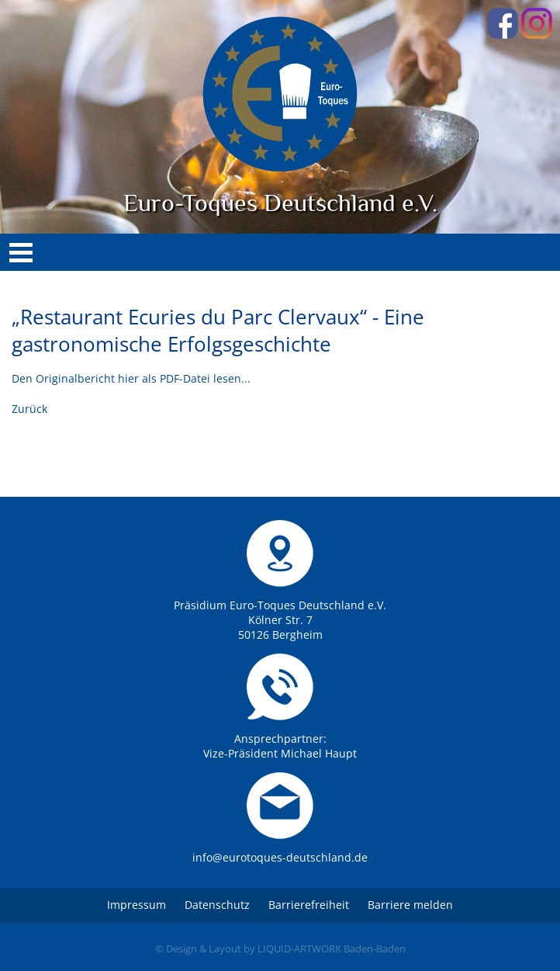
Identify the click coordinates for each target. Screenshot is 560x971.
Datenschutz (217, 905)
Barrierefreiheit (309, 905)
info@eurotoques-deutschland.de (280, 857)
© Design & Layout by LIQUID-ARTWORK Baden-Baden (280, 948)
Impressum (137, 905)
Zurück (29, 409)
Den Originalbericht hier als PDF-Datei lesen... (131, 378)
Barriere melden (410, 905)
